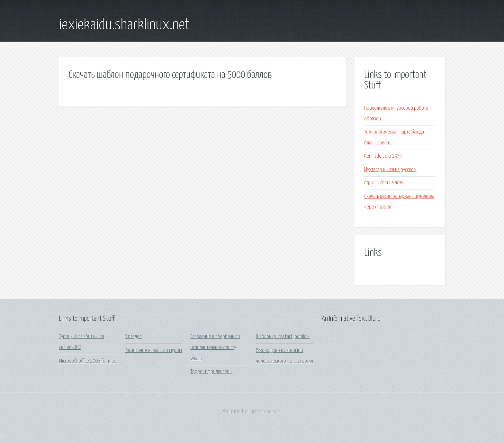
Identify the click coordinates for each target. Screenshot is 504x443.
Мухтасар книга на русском (390, 170)
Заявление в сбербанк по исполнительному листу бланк (215, 347)
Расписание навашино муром (153, 351)
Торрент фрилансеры (211, 372)
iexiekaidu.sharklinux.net (124, 25)
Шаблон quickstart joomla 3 (283, 337)
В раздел (133, 337)
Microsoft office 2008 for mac (87, 361)
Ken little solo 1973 (383, 156)
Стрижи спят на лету (384, 183)
